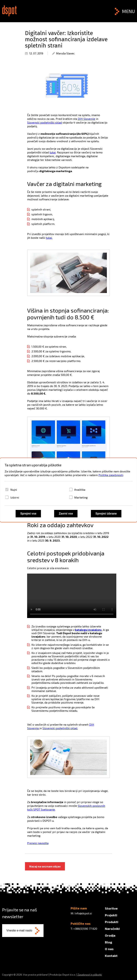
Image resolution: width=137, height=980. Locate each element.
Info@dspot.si (83, 913)
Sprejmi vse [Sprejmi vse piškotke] (28, 514)
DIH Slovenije (87, 119)
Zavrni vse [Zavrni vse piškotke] (66, 514)
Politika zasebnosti (111, 475)
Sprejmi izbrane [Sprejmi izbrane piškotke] (106, 514)
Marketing (81, 497)
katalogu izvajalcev (88, 630)
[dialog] (69, 490)
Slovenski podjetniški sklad (45, 122)
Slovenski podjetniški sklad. (60, 728)
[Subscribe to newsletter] (37, 931)
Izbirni (15, 497)
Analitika (80, 490)
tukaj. (49, 238)
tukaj (53, 152)
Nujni (14, 490)
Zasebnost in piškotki (90, 975)
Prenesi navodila (38, 843)
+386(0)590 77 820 (85, 929)
